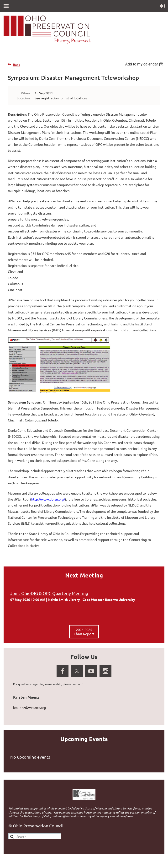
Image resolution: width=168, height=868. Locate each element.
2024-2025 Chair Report (84, 632)
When (25, 93)
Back (17, 65)
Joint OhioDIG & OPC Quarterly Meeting (49, 593)
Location (23, 98)
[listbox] (145, 64)
